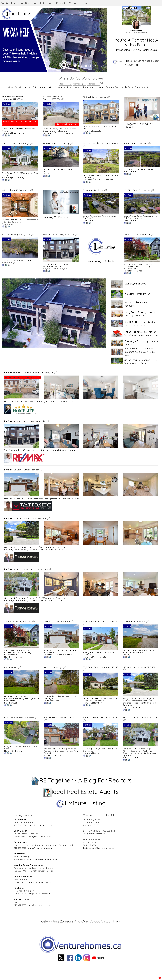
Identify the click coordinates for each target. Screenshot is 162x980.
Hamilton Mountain (70, 499)
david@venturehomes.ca (40, 848)
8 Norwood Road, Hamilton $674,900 (101, 621)
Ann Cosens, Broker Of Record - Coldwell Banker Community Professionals (139, 266)
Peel (117, 87)
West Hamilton (100, 657)
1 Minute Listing (81, 803)
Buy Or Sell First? (133, 322)
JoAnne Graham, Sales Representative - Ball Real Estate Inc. (20, 221)
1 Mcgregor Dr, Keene (93, 190)
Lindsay (58, 87)
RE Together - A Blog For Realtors (81, 780)
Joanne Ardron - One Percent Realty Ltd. (100, 128)
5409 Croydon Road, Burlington (19, 718)
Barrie (131, 87)
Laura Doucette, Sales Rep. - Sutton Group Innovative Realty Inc (59, 130)
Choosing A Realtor (135, 341)
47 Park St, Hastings (53, 667)
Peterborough (39, 87)
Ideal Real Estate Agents (81, 792)
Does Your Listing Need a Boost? (143, 61)
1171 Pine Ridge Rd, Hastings (137, 190)
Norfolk (123, 87)
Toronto (110, 87)
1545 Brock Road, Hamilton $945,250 (101, 667)
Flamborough (19, 177)
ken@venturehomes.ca (39, 894)
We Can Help (132, 65)
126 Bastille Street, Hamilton (22, 470)
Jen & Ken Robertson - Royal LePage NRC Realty (101, 176)
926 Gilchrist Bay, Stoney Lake (16, 235)
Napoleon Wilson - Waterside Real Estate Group (27, 499)
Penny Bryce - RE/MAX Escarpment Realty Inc (100, 653)
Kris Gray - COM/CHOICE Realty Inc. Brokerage (100, 750)
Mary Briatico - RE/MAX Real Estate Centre (21, 748)
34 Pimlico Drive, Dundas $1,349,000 (26, 569)
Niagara (78, 87)
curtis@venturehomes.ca (40, 825)
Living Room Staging (135, 312)
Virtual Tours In (15, 87)
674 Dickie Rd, (11, 667)
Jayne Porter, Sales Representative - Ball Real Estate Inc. (100, 217)
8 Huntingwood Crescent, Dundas (60, 717)
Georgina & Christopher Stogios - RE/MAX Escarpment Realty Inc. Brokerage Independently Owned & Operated (35, 548)
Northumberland (97, 87)
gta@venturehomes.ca (40, 882)
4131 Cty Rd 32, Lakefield (136, 143)
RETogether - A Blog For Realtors (138, 125)
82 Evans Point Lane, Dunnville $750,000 (52, 98)
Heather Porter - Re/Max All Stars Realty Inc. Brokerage (138, 651)
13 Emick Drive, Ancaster (95, 97)
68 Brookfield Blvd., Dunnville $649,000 (101, 143)
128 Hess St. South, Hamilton (137, 235)
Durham (150, 87)
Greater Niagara (60, 268)
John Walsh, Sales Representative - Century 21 (60, 697)
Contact (73, 3)
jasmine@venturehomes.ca (41, 871)
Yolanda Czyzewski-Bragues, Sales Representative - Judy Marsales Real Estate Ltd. (61, 751)
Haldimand (68, 87)
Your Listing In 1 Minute (101, 261)
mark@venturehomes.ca (39, 905)
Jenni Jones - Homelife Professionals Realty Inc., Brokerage (100, 699)
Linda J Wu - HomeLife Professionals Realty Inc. (19, 130)
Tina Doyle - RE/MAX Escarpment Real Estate (20, 174)
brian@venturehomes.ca (39, 837)
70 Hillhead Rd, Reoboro (134, 621)
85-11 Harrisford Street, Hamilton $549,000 (13, 98)
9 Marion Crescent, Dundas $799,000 (101, 717)
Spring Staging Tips (135, 360)
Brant (86, 87)
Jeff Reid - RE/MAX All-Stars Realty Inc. (59, 170)
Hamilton (27, 87)
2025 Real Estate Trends (137, 294)
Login (84, 3)
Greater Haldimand (64, 133)
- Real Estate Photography (27, 3)
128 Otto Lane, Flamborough (16, 143)
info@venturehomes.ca (94, 834)
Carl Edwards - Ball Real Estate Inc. (140, 169)
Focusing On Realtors (55, 217)
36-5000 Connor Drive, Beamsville (59, 235)
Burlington (17, 751)
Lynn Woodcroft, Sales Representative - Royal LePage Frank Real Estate (22, 698)
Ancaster (97, 131)
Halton (50, 87)
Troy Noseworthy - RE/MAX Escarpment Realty (55, 265)
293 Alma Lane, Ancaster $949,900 (25, 518)
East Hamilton (19, 133)
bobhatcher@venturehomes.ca (43, 859)
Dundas (63, 600)
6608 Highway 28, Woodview (16, 190)
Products (61, 3)
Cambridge (140, 87)
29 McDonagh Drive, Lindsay (56, 143)
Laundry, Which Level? (136, 284)
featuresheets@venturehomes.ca (99, 848)
